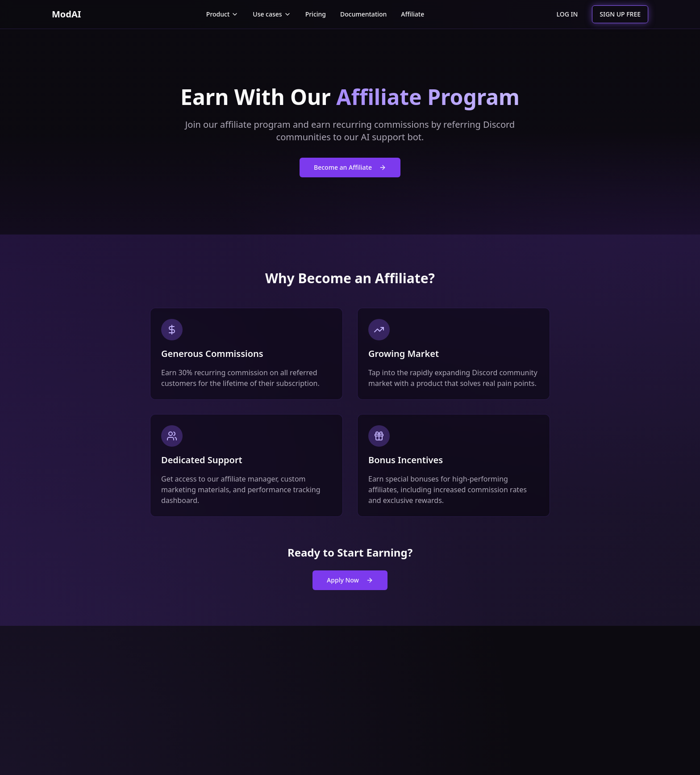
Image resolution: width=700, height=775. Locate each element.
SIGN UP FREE (620, 14)
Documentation (363, 14)
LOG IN (567, 14)
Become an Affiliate (350, 167)
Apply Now (350, 580)
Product (222, 14)
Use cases (272, 14)
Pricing (316, 14)
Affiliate (412, 14)
